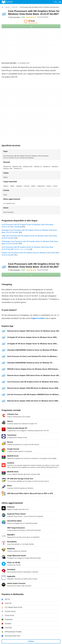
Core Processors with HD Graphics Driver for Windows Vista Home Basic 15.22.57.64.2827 (34, 13)
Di (14, 17)
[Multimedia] (15, 7)
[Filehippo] (7, 2)
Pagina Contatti (38, 318)
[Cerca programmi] (56, 2)
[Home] (2, 7)
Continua (31, 641)
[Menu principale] (60, 2)
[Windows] (8, 7)
